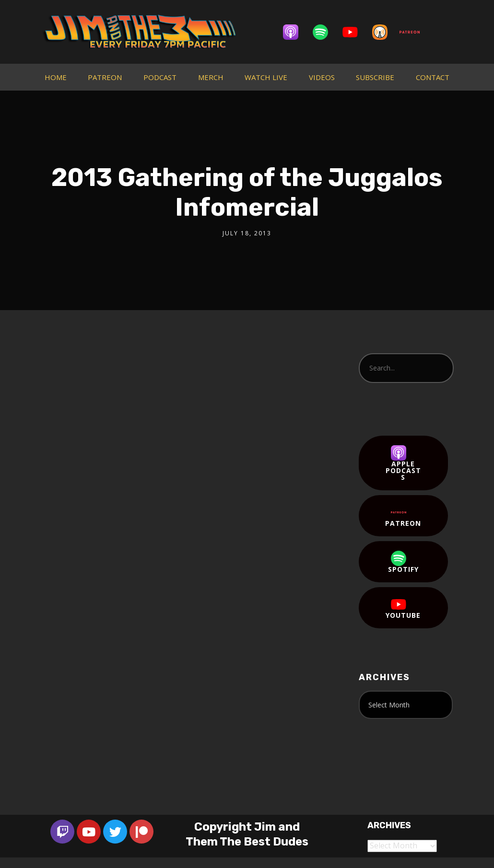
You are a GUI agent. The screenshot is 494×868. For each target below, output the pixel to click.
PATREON (105, 77)
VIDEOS (322, 77)
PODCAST (160, 77)
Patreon (403, 516)
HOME (56, 77)
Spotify (403, 562)
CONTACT (433, 77)
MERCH (211, 77)
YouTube (403, 608)
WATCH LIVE (266, 77)
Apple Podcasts (403, 463)
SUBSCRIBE (375, 77)
